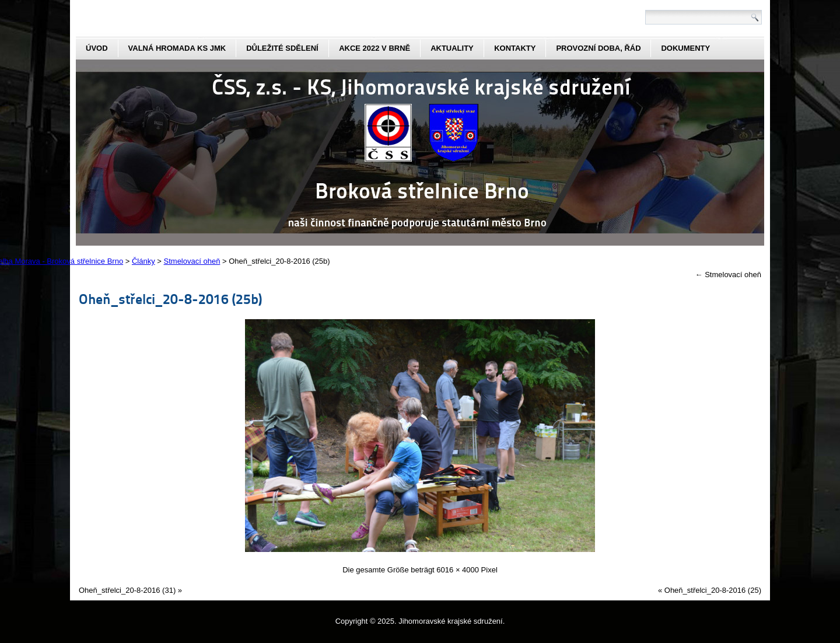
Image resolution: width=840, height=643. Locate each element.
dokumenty (685, 48)
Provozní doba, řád (598, 48)
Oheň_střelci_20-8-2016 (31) (127, 590)
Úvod (97, 48)
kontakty (515, 48)
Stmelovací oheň (728, 275)
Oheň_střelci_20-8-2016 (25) (713, 590)
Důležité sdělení (282, 48)
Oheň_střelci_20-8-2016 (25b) (170, 298)
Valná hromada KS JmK (177, 48)
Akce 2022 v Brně (374, 48)
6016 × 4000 (458, 570)
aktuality (452, 48)
